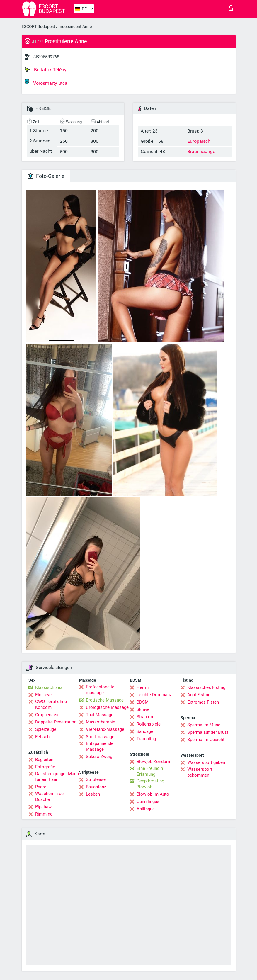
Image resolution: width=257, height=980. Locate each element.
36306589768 (46, 57)
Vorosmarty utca (46, 82)
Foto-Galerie (46, 176)
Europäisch (199, 141)
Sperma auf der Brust (208, 732)
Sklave (143, 709)
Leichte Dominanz (154, 695)
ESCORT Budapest (38, 26)
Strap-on (145, 717)
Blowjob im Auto (153, 794)
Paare (41, 787)
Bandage (145, 731)
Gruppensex (47, 715)
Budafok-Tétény (46, 70)
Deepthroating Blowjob (150, 784)
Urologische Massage (107, 707)
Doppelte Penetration (56, 722)
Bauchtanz (96, 787)
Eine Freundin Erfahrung (150, 771)
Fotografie (45, 767)
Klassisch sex (49, 687)
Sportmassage (100, 737)
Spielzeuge (46, 729)
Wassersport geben (206, 762)
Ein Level (44, 695)
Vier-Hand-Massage (105, 729)
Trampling (146, 739)
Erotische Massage (105, 700)
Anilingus (146, 809)
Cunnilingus (148, 801)
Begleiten (44, 760)
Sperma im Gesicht (206, 740)
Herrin (143, 687)
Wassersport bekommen (200, 772)
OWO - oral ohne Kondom (51, 704)
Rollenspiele (149, 724)
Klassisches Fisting (206, 687)
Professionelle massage (100, 690)
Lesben (93, 794)
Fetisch (42, 737)
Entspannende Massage (100, 746)
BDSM (143, 702)
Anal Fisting (199, 695)
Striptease (96, 779)
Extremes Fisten (203, 702)
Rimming (44, 814)
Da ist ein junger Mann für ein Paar (57, 777)
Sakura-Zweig (99, 757)
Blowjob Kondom (153, 762)
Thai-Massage (100, 715)
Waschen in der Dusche (50, 796)
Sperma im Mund (204, 725)
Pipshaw (43, 807)
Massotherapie (101, 722)
